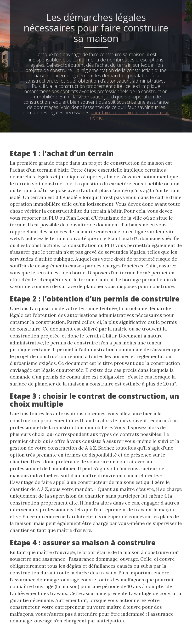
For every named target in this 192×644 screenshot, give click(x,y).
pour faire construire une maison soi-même (129, 115)
